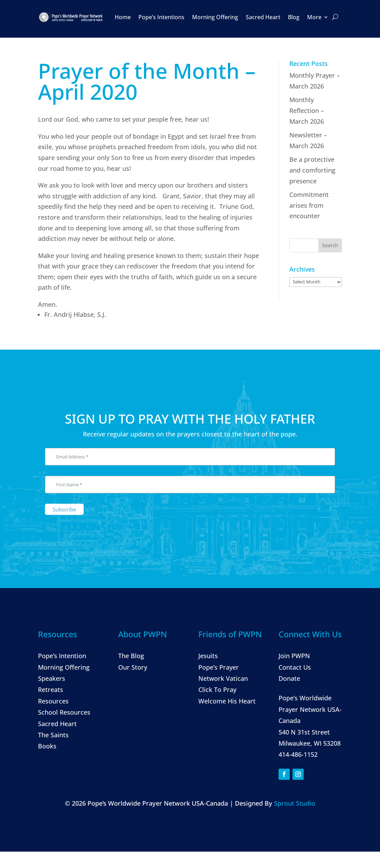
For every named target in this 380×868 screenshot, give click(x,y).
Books (47, 746)
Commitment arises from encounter (309, 205)
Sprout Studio (295, 803)
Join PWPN (294, 656)
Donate (289, 678)
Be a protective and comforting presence (312, 170)
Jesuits (208, 656)
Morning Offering (215, 17)
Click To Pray (217, 690)
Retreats (51, 690)
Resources (53, 701)
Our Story (133, 667)
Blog (294, 17)
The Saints (53, 735)
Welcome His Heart (227, 701)
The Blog (131, 656)
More (314, 17)
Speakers (52, 678)
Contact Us (295, 667)
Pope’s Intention (62, 656)
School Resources (64, 712)
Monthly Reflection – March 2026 (307, 110)
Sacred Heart (263, 17)
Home (123, 17)
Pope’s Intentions (161, 17)
